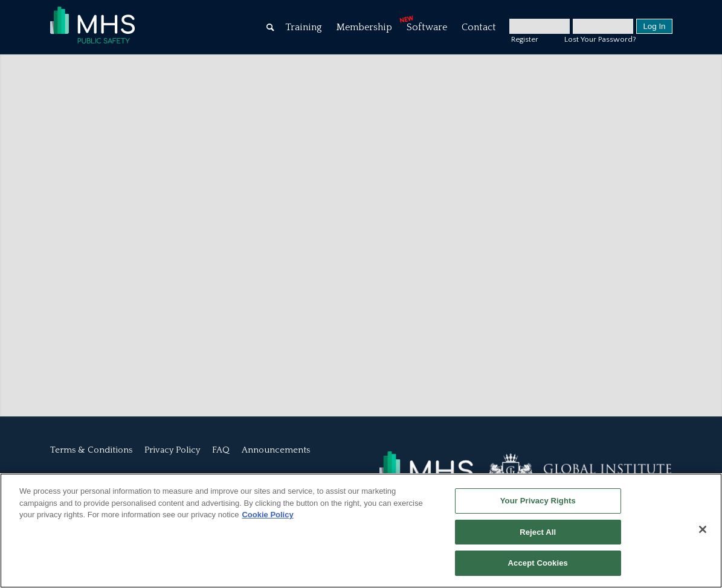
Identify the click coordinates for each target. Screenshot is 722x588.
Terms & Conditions (91, 450)
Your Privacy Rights (538, 501)
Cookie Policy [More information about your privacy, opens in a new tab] (267, 515)
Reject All (538, 532)
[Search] (270, 27)
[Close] (703, 529)
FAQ (221, 450)
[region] (361, 531)
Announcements (276, 450)
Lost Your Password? (600, 39)
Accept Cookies (538, 563)
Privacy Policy (172, 450)
